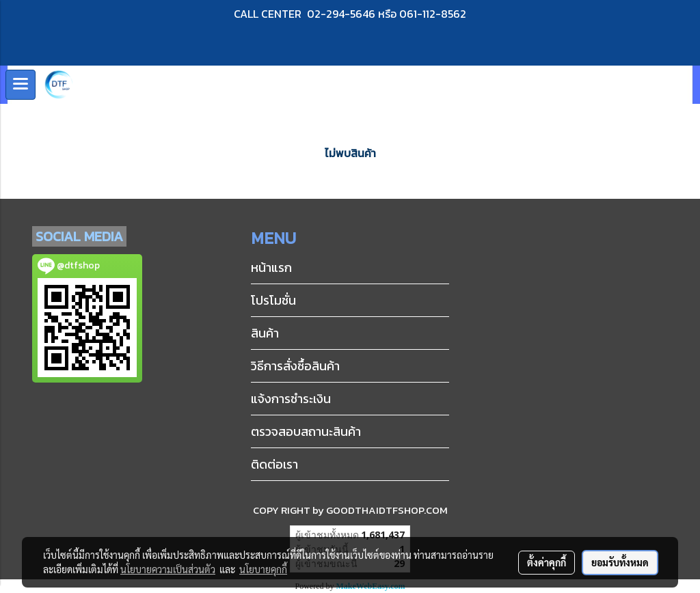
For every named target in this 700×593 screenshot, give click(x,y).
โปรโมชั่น (273, 300)
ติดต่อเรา (274, 464)
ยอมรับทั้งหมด (620, 562)
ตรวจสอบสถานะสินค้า (306, 431)
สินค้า (265, 333)
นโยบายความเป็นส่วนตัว (168, 569)
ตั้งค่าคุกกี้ (547, 562)
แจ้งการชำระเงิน (291, 399)
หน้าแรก (271, 267)
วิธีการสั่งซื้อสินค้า (295, 366)
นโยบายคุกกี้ (263, 569)
